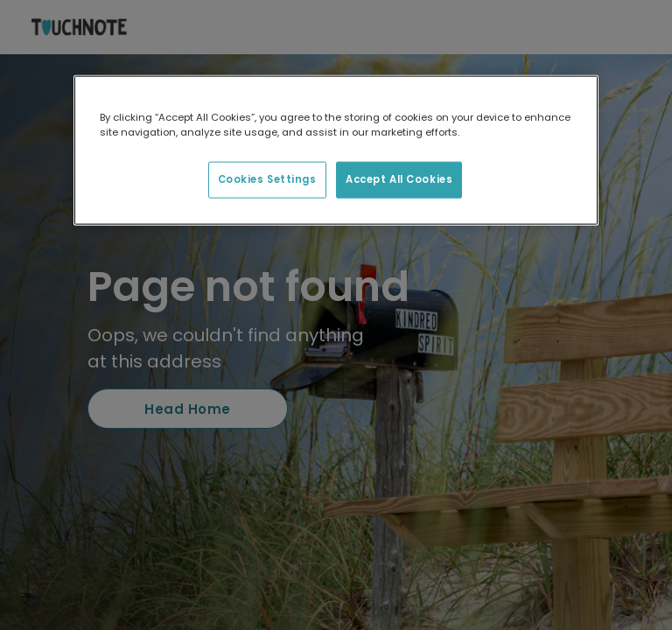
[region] (336, 150)
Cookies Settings (267, 179)
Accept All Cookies (399, 179)
